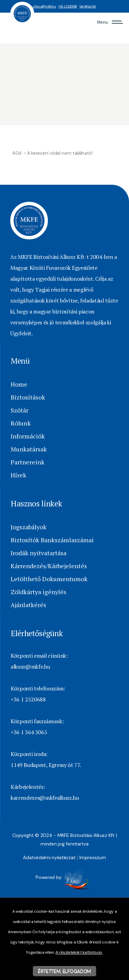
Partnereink (28, 462)
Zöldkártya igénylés (38, 592)
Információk (28, 436)
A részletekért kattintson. (79, 952)
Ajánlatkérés (28, 605)
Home (19, 384)
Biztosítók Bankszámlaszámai (52, 540)
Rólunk (21, 423)
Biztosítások (28, 397)
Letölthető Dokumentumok (49, 579)
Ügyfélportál (88, 6)
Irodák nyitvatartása (38, 553)
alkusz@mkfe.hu (44, 6)
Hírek (18, 475)
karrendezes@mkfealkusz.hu (45, 798)
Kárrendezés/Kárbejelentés (49, 566)
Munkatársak (29, 449)
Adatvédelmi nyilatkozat (49, 857)
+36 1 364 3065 (29, 732)
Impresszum (93, 857)
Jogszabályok (29, 527)
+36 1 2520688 (68, 6)
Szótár (20, 410)
